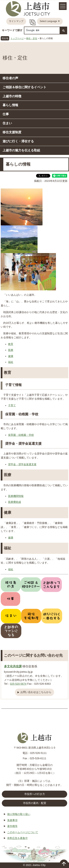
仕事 (6, 114)
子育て (12, 405)
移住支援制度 (12, 132)
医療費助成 (15, 502)
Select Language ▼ (50, 21)
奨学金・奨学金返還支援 (22, 464)
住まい (7, 123)
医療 (11, 350)
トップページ (17, 38)
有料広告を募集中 (17, 838)
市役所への (35, 794)
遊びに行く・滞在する (18, 141)
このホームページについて (23, 832)
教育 (11, 344)
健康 (11, 356)
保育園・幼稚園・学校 (21, 435)
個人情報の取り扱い (19, 814)
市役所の (35, 803)
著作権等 (12, 826)
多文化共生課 (13, 666)
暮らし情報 (10, 105)
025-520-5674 (18, 684)
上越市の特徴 (12, 96)
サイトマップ (16, 21)
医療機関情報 (16, 496)
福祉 (11, 362)
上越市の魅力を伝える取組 (21, 150)
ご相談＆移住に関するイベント (24, 87)
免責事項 (12, 820)
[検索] (42, 30)
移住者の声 (10, 78)
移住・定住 (32, 38)
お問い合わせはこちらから (36, 692)
